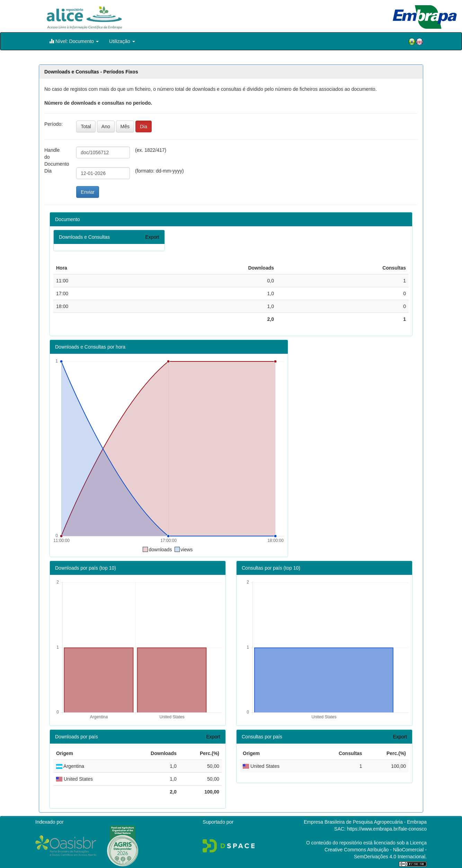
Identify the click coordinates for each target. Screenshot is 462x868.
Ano (106, 126)
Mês (125, 126)
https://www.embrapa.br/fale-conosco (387, 829)
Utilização (122, 41)
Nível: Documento (74, 41)
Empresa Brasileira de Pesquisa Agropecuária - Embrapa (365, 822)
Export (152, 237)
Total (86, 126)
